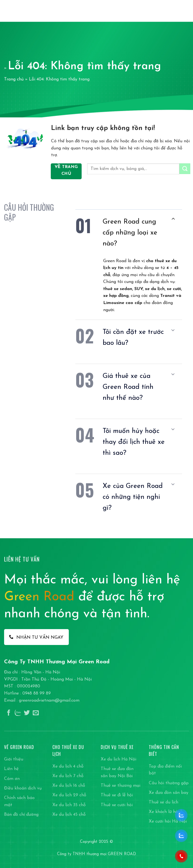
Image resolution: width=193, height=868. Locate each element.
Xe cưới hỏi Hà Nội (168, 821)
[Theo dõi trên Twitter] (27, 713)
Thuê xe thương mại (121, 786)
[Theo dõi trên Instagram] (18, 713)
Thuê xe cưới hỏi (117, 805)
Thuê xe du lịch (164, 802)
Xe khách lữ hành (166, 812)
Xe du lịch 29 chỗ (69, 795)
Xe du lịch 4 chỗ (68, 766)
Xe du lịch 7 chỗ (68, 776)
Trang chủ (14, 79)
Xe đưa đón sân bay (169, 793)
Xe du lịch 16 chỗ (69, 786)
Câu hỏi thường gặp (169, 783)
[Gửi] (185, 169)
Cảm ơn (12, 779)
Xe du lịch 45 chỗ (69, 815)
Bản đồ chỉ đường (21, 815)
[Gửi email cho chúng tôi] (36, 713)
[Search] (176, 11)
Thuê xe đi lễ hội (117, 795)
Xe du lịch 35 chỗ (69, 805)
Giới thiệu (14, 759)
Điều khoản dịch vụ (23, 788)
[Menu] (186, 11)
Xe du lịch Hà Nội (118, 759)
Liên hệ (11, 769)
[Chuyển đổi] (173, 219)
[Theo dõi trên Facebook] (9, 713)
